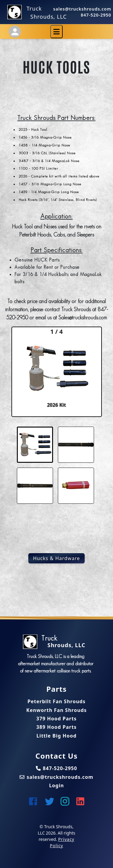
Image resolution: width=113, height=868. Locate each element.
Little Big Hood (56, 736)
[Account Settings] (15, 32)
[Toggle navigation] (56, 32)
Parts (56, 689)
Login (56, 785)
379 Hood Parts (57, 719)
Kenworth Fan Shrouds (56, 710)
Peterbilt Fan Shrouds (56, 701)
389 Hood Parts (57, 727)
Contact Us (56, 756)
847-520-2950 (96, 15)
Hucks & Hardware (57, 558)
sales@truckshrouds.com (82, 9)
